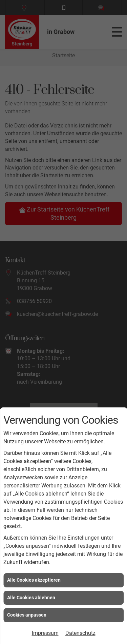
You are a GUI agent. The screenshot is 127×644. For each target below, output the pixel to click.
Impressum (45, 633)
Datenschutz (80, 633)
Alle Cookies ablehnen (31, 598)
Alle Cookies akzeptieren (34, 580)
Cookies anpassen (27, 615)
